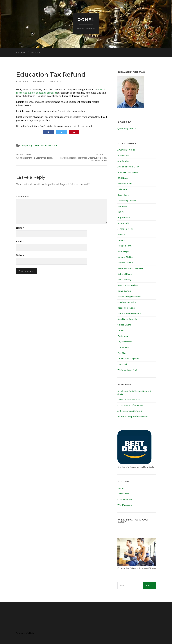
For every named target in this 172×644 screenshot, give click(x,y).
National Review (125, 274)
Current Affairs (41, 146)
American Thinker (126, 150)
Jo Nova (121, 235)
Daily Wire (122, 189)
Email (20, 242)
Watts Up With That (127, 370)
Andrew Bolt (124, 155)
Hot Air (121, 212)
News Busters (124, 291)
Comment (22, 197)
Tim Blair (122, 353)
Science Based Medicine (129, 314)
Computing (27, 146)
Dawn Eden (123, 195)
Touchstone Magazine (128, 359)
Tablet (121, 330)
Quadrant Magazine (127, 302)
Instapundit (123, 223)
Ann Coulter (123, 161)
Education (54, 146)
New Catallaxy (124, 280)
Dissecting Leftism (127, 201)
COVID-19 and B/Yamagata (130, 405)
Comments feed (125, 499)
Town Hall (122, 364)
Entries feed (123, 494)
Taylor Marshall (125, 342)
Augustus (38, 81)
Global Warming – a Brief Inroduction (34, 156)
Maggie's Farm (124, 246)
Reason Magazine (126, 308)
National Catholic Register (130, 268)
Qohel (86, 20)
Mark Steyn (123, 251)
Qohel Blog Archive (127, 129)
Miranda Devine (125, 263)
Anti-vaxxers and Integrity (130, 411)
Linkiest (121, 240)
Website (20, 255)
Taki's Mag (123, 336)
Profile (35, 52)
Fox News (122, 206)
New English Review (128, 285)
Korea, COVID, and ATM (129, 400)
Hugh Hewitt (124, 218)
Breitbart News (125, 184)
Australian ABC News (128, 172)
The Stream (123, 347)
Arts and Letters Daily (128, 167)
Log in (120, 488)
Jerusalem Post (125, 229)
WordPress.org (125, 505)
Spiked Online (124, 325)
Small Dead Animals (127, 319)
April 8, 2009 (23, 81)
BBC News (123, 178)
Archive (21, 52)
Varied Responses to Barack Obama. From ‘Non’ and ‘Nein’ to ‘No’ (85, 158)
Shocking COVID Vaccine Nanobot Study (134, 393)
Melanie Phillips (125, 257)
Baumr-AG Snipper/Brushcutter (133, 417)
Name (20, 228)
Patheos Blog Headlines (129, 297)
